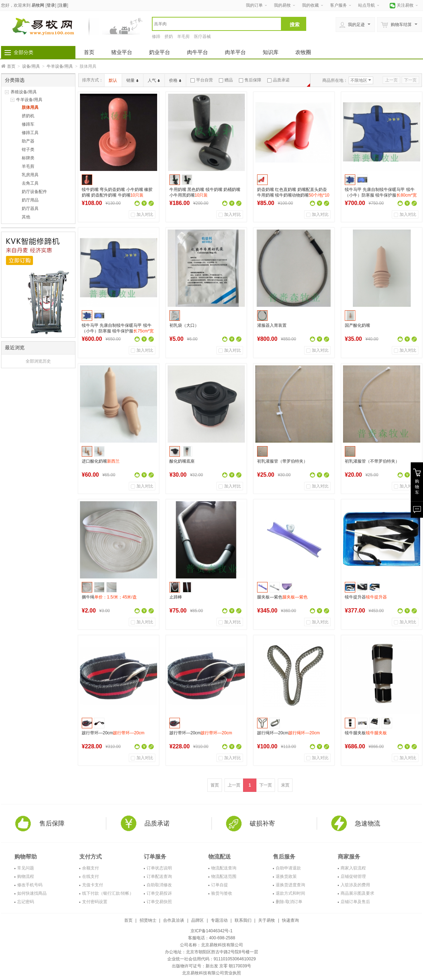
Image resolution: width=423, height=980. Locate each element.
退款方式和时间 (290, 893)
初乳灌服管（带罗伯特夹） (282, 461)
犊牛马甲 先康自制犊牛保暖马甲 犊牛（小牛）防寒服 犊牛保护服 (381, 195)
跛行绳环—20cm (288, 733)
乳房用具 (30, 175)
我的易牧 (282, 5)
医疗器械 (202, 37)
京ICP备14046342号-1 (211, 931)
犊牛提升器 (366, 597)
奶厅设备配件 (34, 192)
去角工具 (30, 183)
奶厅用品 (30, 200)
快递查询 (290, 920)
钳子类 (28, 150)
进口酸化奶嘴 (101, 461)
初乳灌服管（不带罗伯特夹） (372, 461)
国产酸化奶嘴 (357, 325)
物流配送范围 (224, 876)
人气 (154, 80)
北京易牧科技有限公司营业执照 (211, 973)
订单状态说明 (159, 868)
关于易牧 (267, 920)
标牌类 (28, 158)
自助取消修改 (159, 885)
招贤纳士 (148, 920)
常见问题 (26, 868)
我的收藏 (310, 5)
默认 (113, 80)
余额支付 (90, 868)
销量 (132, 80)
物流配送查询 (224, 868)
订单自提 (220, 885)
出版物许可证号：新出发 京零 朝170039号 (212, 966)
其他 (26, 217)
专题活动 (219, 920)
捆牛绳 (109, 597)
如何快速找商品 (32, 893)
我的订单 (254, 5)
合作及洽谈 (174, 920)
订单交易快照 (159, 902)
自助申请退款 (288, 868)
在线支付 (90, 876)
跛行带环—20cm (113, 733)
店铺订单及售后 (355, 902)
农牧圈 (303, 52)
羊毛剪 (183, 37)
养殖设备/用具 (24, 92)
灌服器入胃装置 (272, 325)
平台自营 (202, 80)
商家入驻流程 (353, 868)
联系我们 (243, 920)
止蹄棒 (176, 597)
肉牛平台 (197, 52)
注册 (63, 5)
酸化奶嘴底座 (182, 461)
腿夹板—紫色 (282, 597)
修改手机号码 (30, 885)
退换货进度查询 (290, 885)
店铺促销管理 (353, 876)
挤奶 (169, 37)
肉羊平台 (235, 52)
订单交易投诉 (159, 893)
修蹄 (156, 37)
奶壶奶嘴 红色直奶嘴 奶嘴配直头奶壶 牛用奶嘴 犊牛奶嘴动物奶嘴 (293, 195)
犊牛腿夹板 (366, 733)
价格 (175, 80)
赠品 (226, 80)
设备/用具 (31, 66)
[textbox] (217, 24)
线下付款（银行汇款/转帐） (108, 893)
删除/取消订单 (289, 902)
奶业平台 (160, 52)
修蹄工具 (30, 133)
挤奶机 (28, 116)
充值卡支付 (93, 885)
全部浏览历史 (38, 361)
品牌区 (197, 920)
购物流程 (26, 876)
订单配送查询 (159, 876)
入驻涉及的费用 (355, 885)
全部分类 (23, 52)
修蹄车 (28, 124)
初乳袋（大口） (184, 325)
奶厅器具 (30, 208)
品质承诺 (278, 80)
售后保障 (250, 80)
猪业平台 (122, 52)
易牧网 (38, 5)
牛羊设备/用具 (60, 66)
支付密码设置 (95, 902)
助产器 (28, 141)
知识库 (271, 52)
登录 (51, 5)
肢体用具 (30, 107)
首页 (89, 52)
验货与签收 (222, 893)
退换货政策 (286, 876)
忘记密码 (26, 902)
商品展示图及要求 (357, 893)
